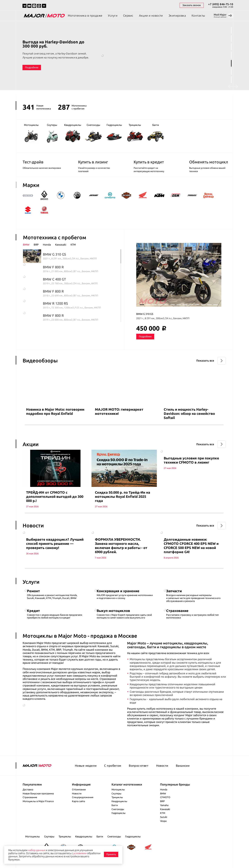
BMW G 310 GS (145, 314)
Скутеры (116, 793)
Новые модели (86, 766)
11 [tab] (203, 305)
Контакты (198, 15)
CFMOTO (165, 797)
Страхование (30, 797)
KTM (163, 813)
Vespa (163, 821)
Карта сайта (78, 801)
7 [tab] (231, 80)
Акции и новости (151, 15)
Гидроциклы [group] (114, 133)
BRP (162, 801)
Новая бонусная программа (38, 793)
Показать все (205, 361)
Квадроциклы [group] (73, 133)
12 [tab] (209, 305)
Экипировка (177, 15)
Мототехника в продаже (85, 15)
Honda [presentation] (47, 245)
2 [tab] (231, 39)
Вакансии (183, 766)
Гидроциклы (119, 813)
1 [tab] (231, 30)
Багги (115, 805)
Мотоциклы (118, 789)
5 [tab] (231, 63)
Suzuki (164, 817)
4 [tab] (231, 55)
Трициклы (117, 797)
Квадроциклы (119, 801)
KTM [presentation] (73, 245)
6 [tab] (231, 72)
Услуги (113, 15)
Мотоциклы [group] (31, 133)
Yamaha (164, 805)
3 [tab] (231, 47)
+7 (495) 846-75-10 (221, 4)
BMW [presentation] (26, 245)
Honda (164, 789)
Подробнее (32, 67)
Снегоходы (118, 809)
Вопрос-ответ (139, 766)
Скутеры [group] (52, 133)
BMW (163, 793)
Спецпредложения (83, 797)
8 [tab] (185, 305)
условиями (80, 853)
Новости (162, 766)
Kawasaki (165, 809)
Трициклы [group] (135, 133)
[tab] (28, 245)
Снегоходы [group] (93, 133)
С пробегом (113, 766)
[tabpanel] (124, 59)
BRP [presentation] (36, 245)
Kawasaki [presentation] (61, 245)
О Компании (79, 789)
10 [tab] (197, 305)
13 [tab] (216, 305)
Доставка (28, 789)
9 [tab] (191, 305)
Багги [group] (156, 133)
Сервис (128, 15)
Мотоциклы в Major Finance (38, 801)
